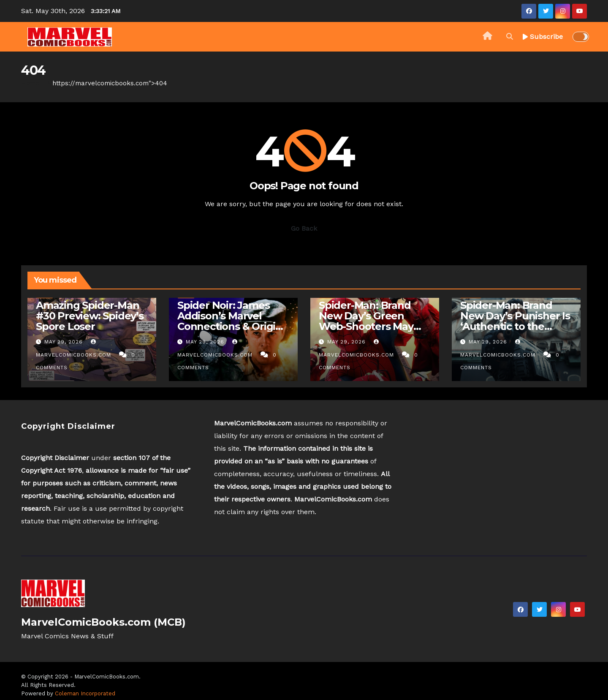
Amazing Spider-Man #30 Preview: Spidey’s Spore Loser (90, 316)
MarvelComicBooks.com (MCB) (103, 622)
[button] (510, 37)
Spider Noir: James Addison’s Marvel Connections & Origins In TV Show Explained (232, 321)
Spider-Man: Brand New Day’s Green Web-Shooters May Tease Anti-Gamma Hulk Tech (366, 326)
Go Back (304, 228)
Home (30, 83)
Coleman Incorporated (85, 693)
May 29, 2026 (65, 342)
